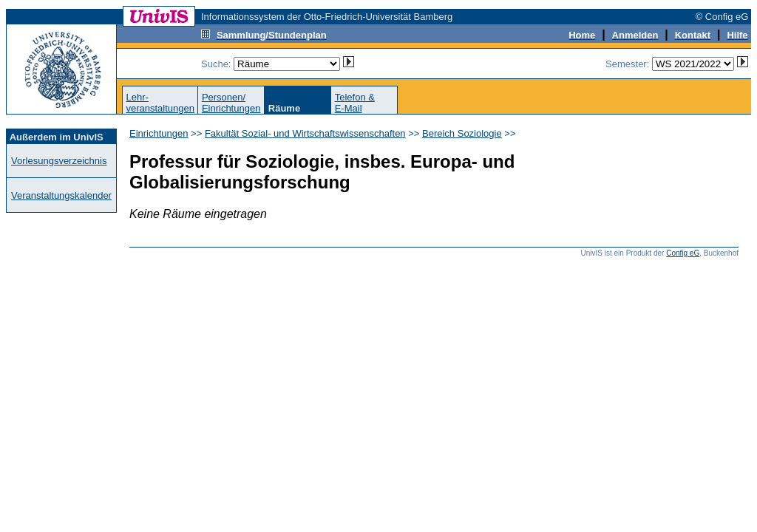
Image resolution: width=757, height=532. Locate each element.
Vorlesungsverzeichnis (59, 161)
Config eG (683, 253)
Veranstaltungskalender (61, 195)
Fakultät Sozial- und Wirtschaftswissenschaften (305, 133)
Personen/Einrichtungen (231, 103)
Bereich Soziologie (462, 133)
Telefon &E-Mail (355, 103)
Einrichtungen (159, 133)
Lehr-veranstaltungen (160, 103)
